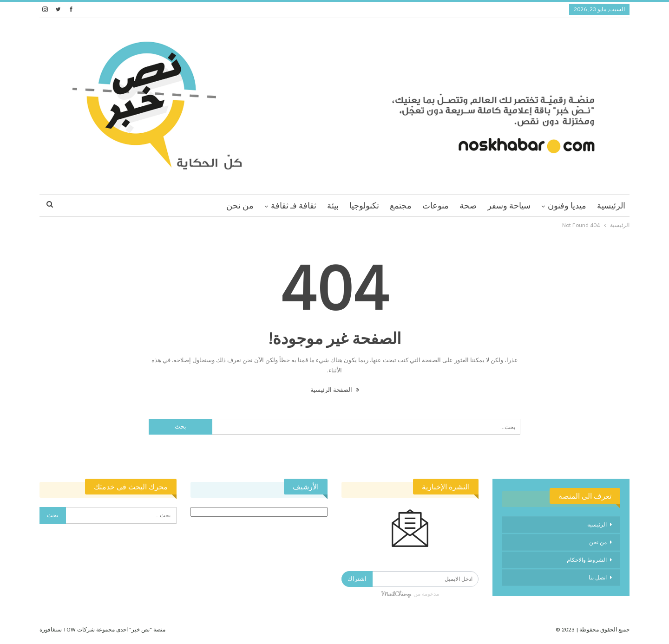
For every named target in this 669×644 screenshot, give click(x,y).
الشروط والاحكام (587, 560)
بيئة (333, 205)
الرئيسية (611, 205)
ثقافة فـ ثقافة (294, 205)
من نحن (240, 205)
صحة (468, 205)
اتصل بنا (598, 577)
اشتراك (357, 579)
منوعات (436, 205)
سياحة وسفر (509, 205)
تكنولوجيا (364, 205)
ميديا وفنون (567, 205)
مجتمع (401, 205)
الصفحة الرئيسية (335, 390)
